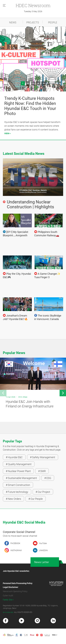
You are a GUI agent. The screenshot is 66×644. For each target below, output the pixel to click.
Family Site (8, 600)
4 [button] (38, 83)
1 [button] (23, 83)
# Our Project (43, 492)
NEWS (13, 22)
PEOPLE (53, 22)
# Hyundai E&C (14, 457)
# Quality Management (19, 464)
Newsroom (33, 5)
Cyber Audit (8, 596)
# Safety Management (43, 457)
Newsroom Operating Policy (15, 591)
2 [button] (28, 83)
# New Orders (13, 499)
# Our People (36, 499)
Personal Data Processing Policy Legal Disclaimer (18, 585)
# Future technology (17, 492)
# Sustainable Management (21, 478)
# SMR (42, 471)
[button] (3, 393)
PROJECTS (33, 22)
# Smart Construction (18, 485)
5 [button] (43, 83)
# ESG (48, 478)
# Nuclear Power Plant (18, 471)
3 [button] (33, 83)
